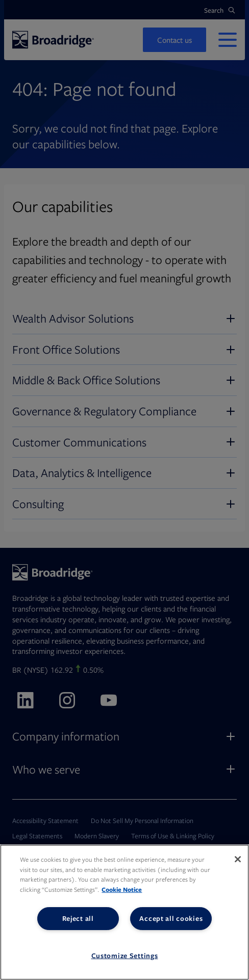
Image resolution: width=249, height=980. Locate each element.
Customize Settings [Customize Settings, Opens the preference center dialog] (125, 956)
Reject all (78, 918)
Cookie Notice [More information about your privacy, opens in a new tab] (122, 890)
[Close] (238, 859)
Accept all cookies (171, 918)
